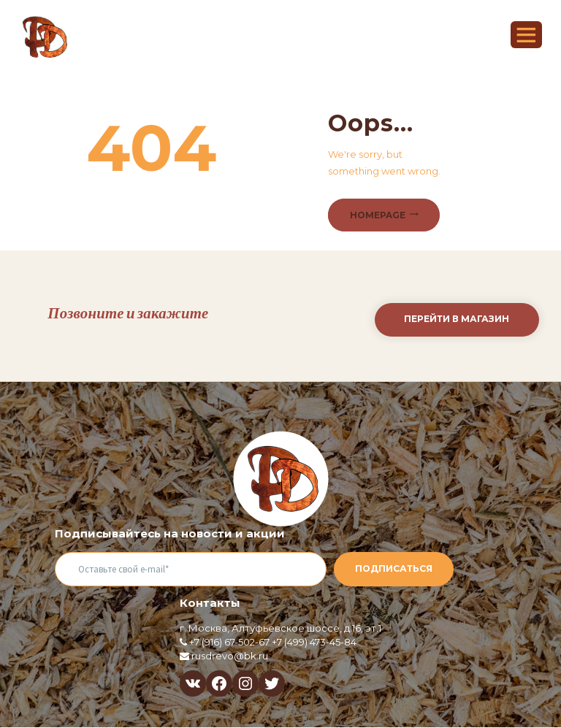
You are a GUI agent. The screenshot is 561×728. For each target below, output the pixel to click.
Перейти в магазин (457, 319)
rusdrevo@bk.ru (230, 656)
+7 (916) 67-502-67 (229, 642)
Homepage (378, 215)
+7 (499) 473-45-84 (314, 642)
